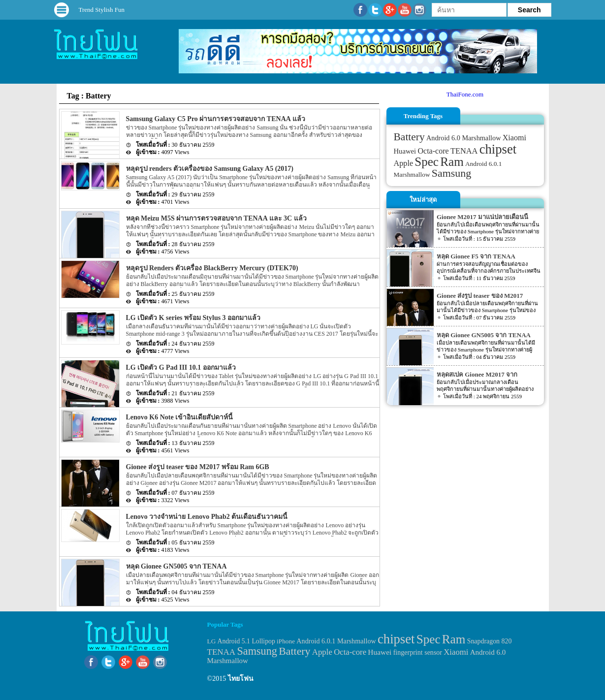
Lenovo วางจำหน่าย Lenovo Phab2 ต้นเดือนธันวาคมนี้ (207, 517)
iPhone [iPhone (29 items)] (286, 641)
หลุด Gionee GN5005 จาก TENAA (176, 566)
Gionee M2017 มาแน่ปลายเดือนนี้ (482, 217)
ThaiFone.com (465, 94)
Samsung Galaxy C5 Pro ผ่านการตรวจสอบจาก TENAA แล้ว (216, 119)
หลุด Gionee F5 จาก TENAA (476, 256)
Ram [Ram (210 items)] (452, 162)
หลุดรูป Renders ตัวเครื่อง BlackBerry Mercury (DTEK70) (212, 268)
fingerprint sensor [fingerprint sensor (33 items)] (418, 652)
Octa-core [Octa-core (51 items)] (433, 151)
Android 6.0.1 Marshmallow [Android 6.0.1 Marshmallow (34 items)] (336, 641)
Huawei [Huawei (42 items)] (405, 151)
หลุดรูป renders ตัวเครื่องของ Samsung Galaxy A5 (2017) (210, 169)
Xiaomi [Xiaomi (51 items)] (514, 138)
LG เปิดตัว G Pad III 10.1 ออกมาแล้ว (181, 367)
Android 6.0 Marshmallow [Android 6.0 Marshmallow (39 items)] (463, 138)
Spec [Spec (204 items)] (427, 162)
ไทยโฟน (241, 679)
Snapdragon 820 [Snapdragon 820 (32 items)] (490, 641)
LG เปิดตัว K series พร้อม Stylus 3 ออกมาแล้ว (193, 318)
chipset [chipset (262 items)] (498, 149)
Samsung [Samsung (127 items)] (452, 173)
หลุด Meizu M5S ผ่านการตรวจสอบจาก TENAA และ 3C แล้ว (216, 218)
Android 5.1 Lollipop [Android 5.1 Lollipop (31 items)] (246, 641)
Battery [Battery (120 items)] (409, 137)
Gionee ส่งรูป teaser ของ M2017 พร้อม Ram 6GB (198, 467)
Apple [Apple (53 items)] (404, 163)
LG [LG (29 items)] (212, 641)
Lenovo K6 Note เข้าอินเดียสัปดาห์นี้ (180, 417)
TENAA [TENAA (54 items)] (464, 151)
